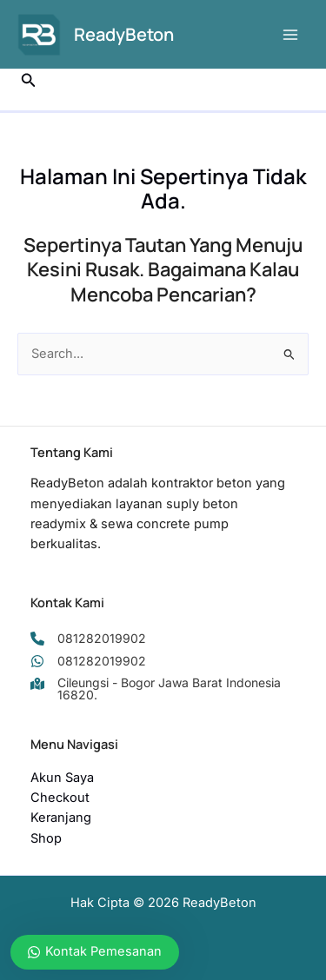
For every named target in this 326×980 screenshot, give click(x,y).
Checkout (60, 798)
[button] (29, 80)
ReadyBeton (124, 34)
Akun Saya (62, 778)
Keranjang (61, 818)
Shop (46, 838)
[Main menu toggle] (290, 35)
